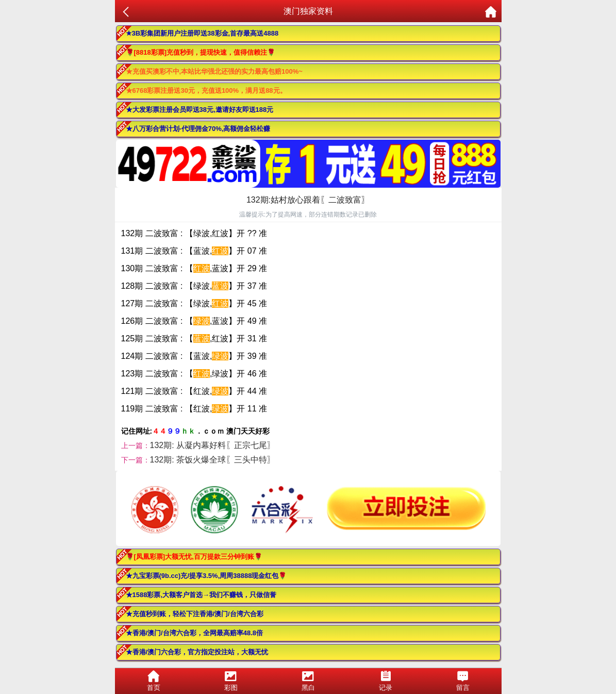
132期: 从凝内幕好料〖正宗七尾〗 (213, 445)
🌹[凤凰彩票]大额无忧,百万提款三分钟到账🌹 (194, 557)
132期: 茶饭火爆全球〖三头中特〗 (213, 460)
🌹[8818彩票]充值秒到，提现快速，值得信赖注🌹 (201, 52)
